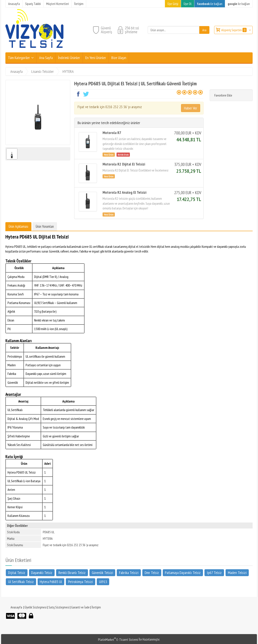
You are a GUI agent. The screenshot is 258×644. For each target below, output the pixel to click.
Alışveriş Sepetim (234, 30)
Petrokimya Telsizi (81, 582)
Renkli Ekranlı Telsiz (72, 572)
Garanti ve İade (80, 607)
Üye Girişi (173, 4)
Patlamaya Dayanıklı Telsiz (183, 572)
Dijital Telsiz (17, 572)
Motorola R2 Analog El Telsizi (124, 192)
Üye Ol (188, 4)
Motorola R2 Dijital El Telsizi (124, 164)
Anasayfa (16, 607)
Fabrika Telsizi (129, 572)
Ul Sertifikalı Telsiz (21, 582)
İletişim (96, 607)
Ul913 (103, 582)
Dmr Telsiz (152, 572)
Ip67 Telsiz (214, 572)
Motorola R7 (112, 133)
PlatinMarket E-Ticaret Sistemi (118, 639)
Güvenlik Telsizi (102, 572)
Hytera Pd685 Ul (51, 582)
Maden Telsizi (237, 572)
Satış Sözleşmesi (59, 607)
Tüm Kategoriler (19, 58)
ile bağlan (210, 4)
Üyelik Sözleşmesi (36, 607)
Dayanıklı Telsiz (42, 572)
